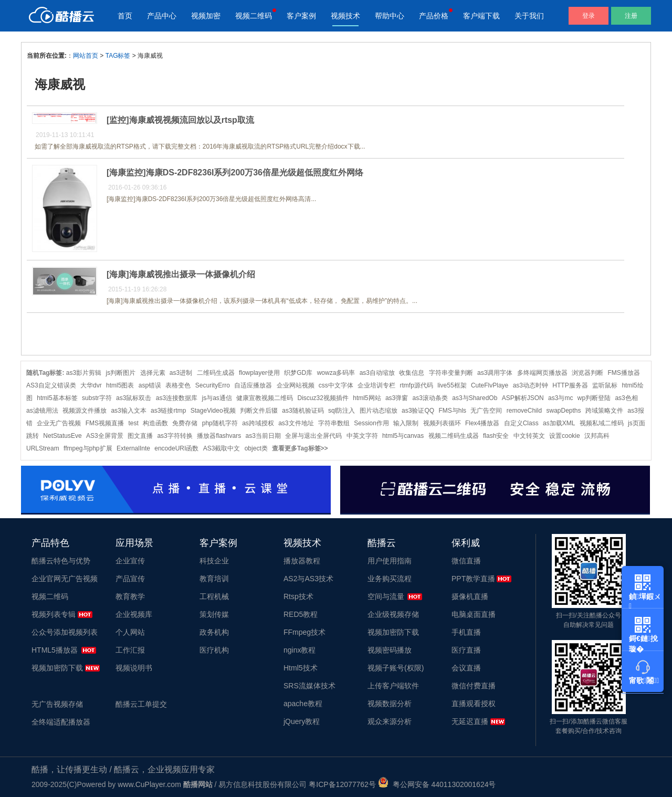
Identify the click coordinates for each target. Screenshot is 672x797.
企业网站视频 (296, 385)
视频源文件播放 (85, 411)
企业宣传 (130, 561)
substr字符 (97, 398)
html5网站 (367, 398)
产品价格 (434, 16)
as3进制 (181, 373)
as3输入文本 (128, 411)
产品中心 (162, 16)
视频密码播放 (390, 650)
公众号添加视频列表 (65, 632)
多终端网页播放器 (542, 373)
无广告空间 (486, 411)
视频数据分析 (390, 704)
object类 (256, 448)
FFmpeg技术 (304, 632)
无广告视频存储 (57, 704)
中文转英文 (529, 436)
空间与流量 (386, 596)
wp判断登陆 (594, 398)
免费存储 (185, 423)
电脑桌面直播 (474, 614)
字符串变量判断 (451, 373)
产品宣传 (130, 579)
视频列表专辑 (54, 614)
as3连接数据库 (177, 398)
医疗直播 (466, 650)
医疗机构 (214, 650)
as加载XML (559, 423)
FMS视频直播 (105, 423)
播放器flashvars (219, 436)
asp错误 (150, 385)
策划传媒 (214, 614)
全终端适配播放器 (61, 722)
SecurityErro (213, 385)
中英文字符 (362, 436)
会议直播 (466, 668)
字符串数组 (334, 423)
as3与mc (560, 398)
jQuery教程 (302, 721)
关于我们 (529, 16)
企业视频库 (134, 614)
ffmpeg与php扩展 (88, 448)
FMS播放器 (623, 373)
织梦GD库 (298, 373)
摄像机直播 (470, 596)
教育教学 (130, 596)
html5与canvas (403, 436)
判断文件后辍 (259, 411)
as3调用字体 (495, 373)
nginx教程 (300, 650)
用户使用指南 (390, 561)
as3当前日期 (263, 436)
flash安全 (496, 436)
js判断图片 (121, 373)
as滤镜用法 (42, 411)
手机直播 (466, 632)
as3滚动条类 (430, 398)
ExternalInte (133, 448)
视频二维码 (254, 16)
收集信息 (412, 373)
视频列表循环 (442, 423)
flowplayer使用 (259, 373)
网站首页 (86, 56)
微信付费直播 (474, 686)
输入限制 (406, 423)
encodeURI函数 (176, 448)
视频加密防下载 (57, 668)
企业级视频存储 (393, 614)
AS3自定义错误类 (51, 385)
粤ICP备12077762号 (342, 784)
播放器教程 (302, 561)
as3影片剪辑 (84, 373)
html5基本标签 (57, 398)
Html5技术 (301, 668)
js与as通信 (217, 398)
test (133, 423)
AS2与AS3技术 (308, 579)
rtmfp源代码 (417, 385)
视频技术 (345, 16)
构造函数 (155, 423)
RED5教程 (301, 614)
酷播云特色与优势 (61, 561)
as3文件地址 (296, 423)
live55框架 (452, 385)
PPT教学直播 (473, 579)
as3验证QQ (418, 411)
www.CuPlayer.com (149, 784)
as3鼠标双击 (134, 398)
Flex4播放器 (482, 423)
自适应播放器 (253, 385)
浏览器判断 (587, 373)
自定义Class (521, 423)
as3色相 (626, 398)
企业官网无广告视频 (65, 579)
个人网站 (130, 632)
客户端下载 (481, 16)
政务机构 (214, 632)
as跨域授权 (258, 423)
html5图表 (120, 385)
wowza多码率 (336, 373)
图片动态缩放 (379, 411)
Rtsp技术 (298, 596)
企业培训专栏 (376, 385)
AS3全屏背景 (105, 436)
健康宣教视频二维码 (265, 398)
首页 (125, 16)
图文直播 (140, 436)
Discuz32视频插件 (323, 398)
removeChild (524, 411)
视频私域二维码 (602, 423)
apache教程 (303, 704)
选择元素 (153, 373)
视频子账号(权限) (396, 668)
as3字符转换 (175, 436)
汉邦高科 (597, 436)
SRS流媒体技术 (309, 686)
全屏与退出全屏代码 (313, 436)
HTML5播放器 (55, 650)
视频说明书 (134, 668)
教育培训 (214, 579)
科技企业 (214, 561)
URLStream (43, 448)
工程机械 (214, 596)
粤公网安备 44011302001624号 (437, 784)
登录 (589, 16)
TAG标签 (118, 56)
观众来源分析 (390, 721)
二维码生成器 (216, 373)
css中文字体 (336, 385)
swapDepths (563, 411)
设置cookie (565, 436)
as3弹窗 (397, 398)
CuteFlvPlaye (490, 385)
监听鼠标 (605, 385)
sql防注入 (342, 411)
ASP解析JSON (523, 398)
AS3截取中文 (222, 448)
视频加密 (206, 16)
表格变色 (178, 385)
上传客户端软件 (393, 686)
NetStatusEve (62, 436)
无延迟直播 (470, 721)
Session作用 (371, 423)
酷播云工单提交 (141, 704)
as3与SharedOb (475, 398)
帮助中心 (390, 16)
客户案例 (301, 16)
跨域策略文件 (604, 411)
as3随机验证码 (303, 411)
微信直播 (466, 561)
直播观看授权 (474, 704)
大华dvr (91, 385)
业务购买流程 (390, 579)
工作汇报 (130, 650)
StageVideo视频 (213, 411)
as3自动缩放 (377, 373)
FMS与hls (452, 411)
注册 (631, 16)
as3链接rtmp (168, 411)
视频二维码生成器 (454, 436)
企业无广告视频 (59, 423)
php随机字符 (220, 423)
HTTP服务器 (570, 385)
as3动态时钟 (531, 385)
